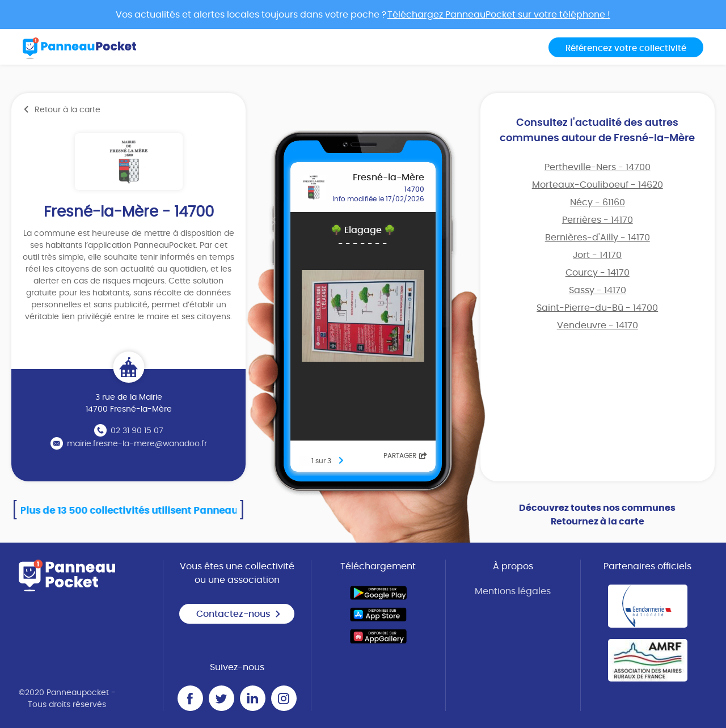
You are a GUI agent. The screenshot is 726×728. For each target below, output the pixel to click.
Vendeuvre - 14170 (598, 325)
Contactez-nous (239, 614)
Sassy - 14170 (598, 290)
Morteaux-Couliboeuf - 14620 (598, 185)
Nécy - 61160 (598, 202)
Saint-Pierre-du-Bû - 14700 (597, 308)
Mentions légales (513, 591)
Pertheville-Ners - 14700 (598, 167)
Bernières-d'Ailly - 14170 (598, 238)
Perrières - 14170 (598, 220)
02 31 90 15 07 (137, 431)
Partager (405, 456)
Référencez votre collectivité (626, 48)
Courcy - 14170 (598, 273)
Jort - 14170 (597, 255)
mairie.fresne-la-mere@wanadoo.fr (137, 444)
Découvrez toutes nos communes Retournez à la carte (597, 515)
